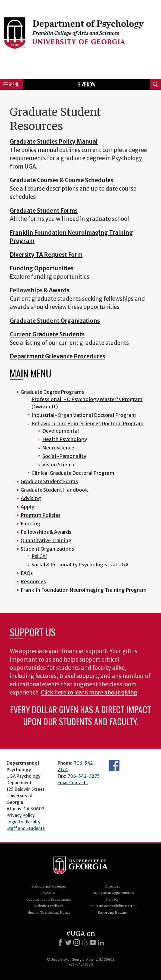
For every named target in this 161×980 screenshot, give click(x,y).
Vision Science (59, 465)
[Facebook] (60, 942)
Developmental (61, 431)
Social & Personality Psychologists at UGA (80, 565)
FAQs (27, 573)
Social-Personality (64, 456)
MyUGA (49, 893)
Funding (31, 524)
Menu (11, 84)
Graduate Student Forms (49, 481)
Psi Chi (39, 556)
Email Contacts (73, 783)
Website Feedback (49, 906)
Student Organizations (47, 549)
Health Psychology (65, 439)
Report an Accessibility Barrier (112, 906)
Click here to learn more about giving (89, 693)
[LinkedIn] (101, 942)
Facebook (114, 765)
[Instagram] (77, 942)
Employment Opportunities (112, 893)
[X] (68, 942)
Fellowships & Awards (46, 532)
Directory (112, 886)
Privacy (112, 899)
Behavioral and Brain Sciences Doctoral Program (88, 424)
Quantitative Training (46, 540)
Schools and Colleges (49, 886)
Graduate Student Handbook (54, 490)
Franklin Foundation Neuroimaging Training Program (84, 590)
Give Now (87, 84)
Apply (27, 507)
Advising (31, 498)
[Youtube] (93, 942)
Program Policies (41, 515)
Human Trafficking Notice (49, 912)
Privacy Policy (21, 815)
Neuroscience (58, 448)
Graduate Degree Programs (52, 392)
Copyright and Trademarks (49, 899)
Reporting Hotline (112, 912)
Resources (33, 582)
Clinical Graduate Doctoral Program (73, 473)
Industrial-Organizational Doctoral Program (84, 415)
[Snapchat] (85, 942)
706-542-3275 (84, 776)
